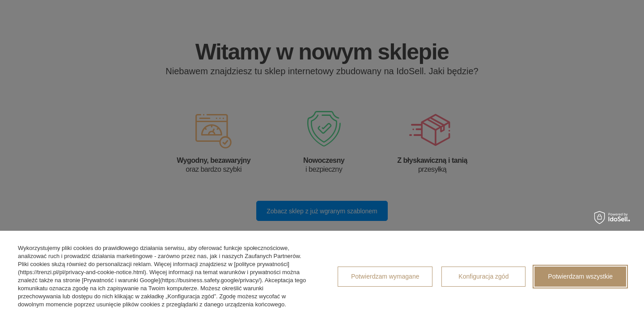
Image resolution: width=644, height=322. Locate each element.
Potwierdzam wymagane (385, 276)
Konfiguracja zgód (483, 276)
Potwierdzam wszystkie (580, 276)
